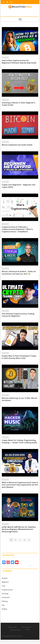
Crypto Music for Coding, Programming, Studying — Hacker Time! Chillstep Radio (19, 441)
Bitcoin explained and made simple (17, 145)
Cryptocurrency (7, 590)
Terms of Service (26, 627)
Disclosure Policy (15, 630)
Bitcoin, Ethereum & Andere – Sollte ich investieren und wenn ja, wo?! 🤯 (19, 273)
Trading (4, 609)
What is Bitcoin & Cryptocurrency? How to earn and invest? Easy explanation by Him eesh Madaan (20, 485)
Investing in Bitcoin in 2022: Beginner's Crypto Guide (19, 104)
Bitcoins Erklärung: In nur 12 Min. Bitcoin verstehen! (20, 399)
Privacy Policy (13, 627)
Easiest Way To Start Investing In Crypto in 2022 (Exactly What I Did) (19, 357)
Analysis (5, 578)
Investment (6, 597)
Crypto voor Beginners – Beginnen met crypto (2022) (19, 186)
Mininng (5, 601)
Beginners (5, 57)
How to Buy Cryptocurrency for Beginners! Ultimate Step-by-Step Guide (19, 62)
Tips (3, 605)
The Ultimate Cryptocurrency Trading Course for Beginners (18, 315)
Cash (4, 586)
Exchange (5, 594)
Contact (27, 629)
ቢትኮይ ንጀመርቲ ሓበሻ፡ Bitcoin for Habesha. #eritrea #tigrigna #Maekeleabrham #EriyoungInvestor (19, 529)
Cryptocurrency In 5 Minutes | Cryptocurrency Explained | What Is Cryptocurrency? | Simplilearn (17, 229)
